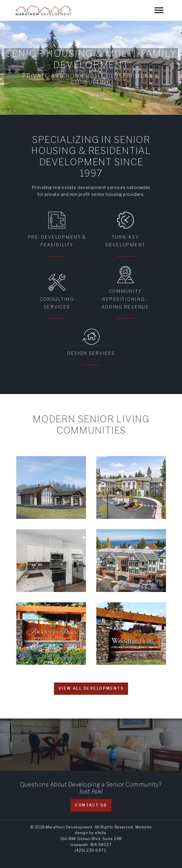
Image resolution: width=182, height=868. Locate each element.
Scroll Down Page (91, 107)
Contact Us (91, 805)
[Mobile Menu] (159, 10)
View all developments (91, 688)
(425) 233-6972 (90, 850)
